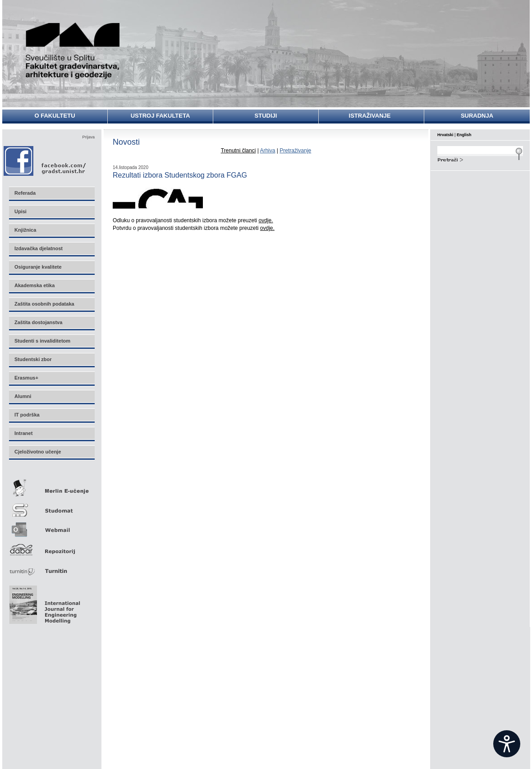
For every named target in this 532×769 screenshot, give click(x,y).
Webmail (51, 527)
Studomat (51, 506)
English (464, 135)
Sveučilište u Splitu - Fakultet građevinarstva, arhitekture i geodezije (73, 51)
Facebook (45, 161)
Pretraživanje (295, 151)
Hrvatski (445, 135)
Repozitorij (51, 547)
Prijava (88, 137)
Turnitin (51, 567)
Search (480, 159)
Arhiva (267, 151)
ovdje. (266, 220)
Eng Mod (44, 602)
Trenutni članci (238, 151)
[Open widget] (507, 744)
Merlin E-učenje (51, 486)
